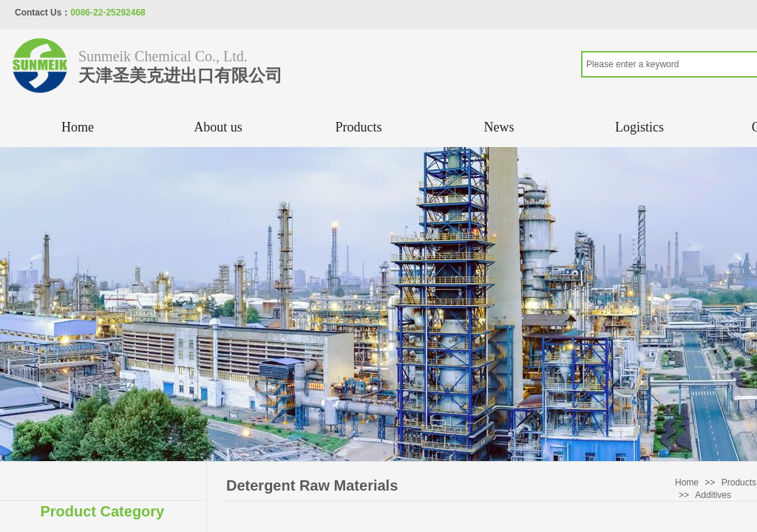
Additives (713, 495)
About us (218, 127)
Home (78, 127)
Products (359, 127)
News (499, 127)
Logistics (639, 127)
